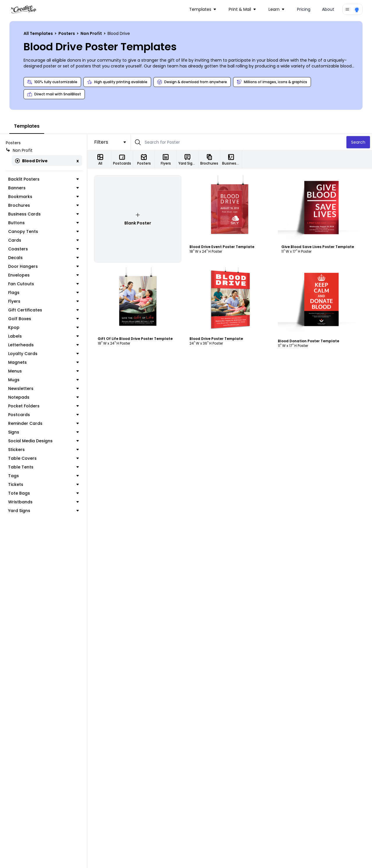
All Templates (39, 33)
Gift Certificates (43, 310)
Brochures (43, 205)
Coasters (43, 249)
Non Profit (92, 33)
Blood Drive (31, 161)
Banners (43, 188)
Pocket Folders (43, 406)
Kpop (43, 327)
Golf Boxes (43, 319)
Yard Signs (43, 511)
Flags (43, 293)
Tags (43, 476)
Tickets (43, 484)
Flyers (43, 301)
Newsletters (43, 388)
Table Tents (43, 467)
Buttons (43, 223)
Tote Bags (43, 493)
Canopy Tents (43, 231)
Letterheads (43, 345)
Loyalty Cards (43, 354)
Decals (43, 258)
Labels (43, 336)
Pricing (304, 9)
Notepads (43, 397)
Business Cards (43, 214)
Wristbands (43, 502)
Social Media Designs (43, 441)
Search (358, 142)
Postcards (43, 415)
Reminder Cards (43, 423)
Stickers (43, 450)
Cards (43, 240)
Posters (67, 33)
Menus (43, 371)
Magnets (43, 362)
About (328, 9)
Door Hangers (43, 266)
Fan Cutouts (43, 284)
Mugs (43, 380)
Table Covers (43, 458)
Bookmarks (43, 197)
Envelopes (43, 275)
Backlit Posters (43, 179)
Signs (43, 432)
